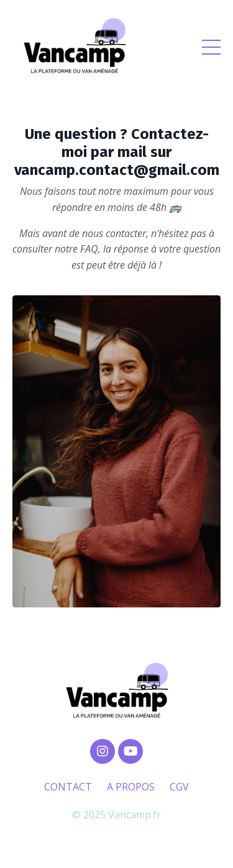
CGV (179, 787)
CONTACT (68, 787)
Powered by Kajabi (116, 836)
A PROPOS (131, 787)
